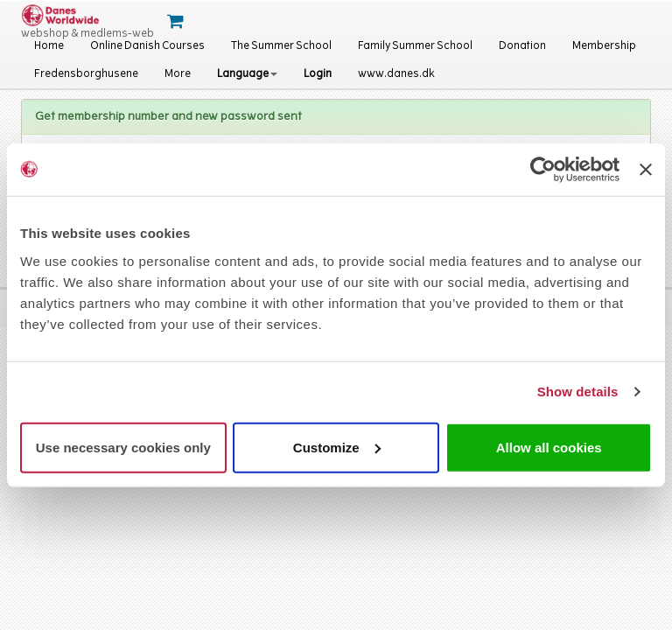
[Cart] (177, 22)
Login (318, 74)
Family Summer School (415, 46)
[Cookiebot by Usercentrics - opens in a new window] (543, 170)
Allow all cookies (549, 447)
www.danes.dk (396, 74)
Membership (604, 46)
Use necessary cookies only (123, 447)
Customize (337, 447)
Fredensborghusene (86, 74)
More (178, 74)
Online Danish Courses (147, 46)
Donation (522, 46)
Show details (578, 392)
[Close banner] (646, 170)
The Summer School (281, 46)
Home (49, 46)
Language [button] (247, 74)
